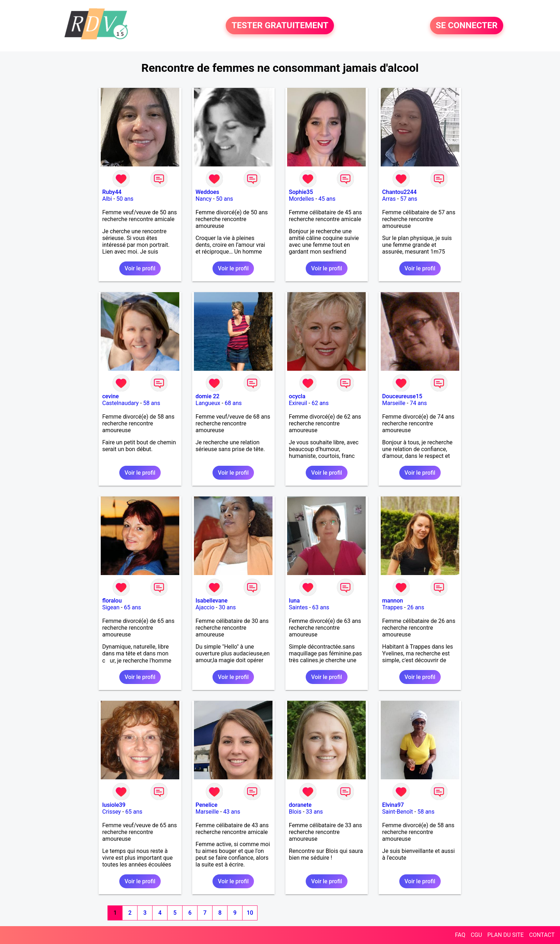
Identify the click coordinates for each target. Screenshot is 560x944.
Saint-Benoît (397, 812)
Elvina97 (393, 805)
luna (294, 601)
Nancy (204, 199)
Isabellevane (212, 601)
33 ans (314, 812)
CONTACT (542, 935)
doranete (300, 805)
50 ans (125, 199)
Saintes (298, 607)
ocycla (297, 396)
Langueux (208, 403)
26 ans (416, 607)
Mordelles (301, 199)
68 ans (233, 403)
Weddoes (207, 192)
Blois (295, 812)
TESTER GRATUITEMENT (280, 26)
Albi (107, 199)
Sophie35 (301, 192)
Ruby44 (112, 192)
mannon (392, 601)
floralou (112, 601)
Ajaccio (205, 607)
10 (250, 913)
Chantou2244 (399, 192)
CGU (476, 935)
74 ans (418, 403)
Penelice (207, 805)
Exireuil (298, 403)
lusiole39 (114, 805)
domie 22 (208, 396)
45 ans (327, 199)
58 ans (152, 403)
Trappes (392, 607)
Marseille (394, 403)
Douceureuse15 (402, 396)
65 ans (132, 607)
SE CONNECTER (467, 26)
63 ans (321, 607)
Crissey (111, 812)
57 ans (409, 199)
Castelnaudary (120, 403)
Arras (389, 199)
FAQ (460, 935)
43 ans (232, 812)
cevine (110, 396)
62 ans (320, 403)
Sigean (111, 607)
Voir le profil (140, 268)
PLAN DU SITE (506, 935)
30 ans (227, 607)
